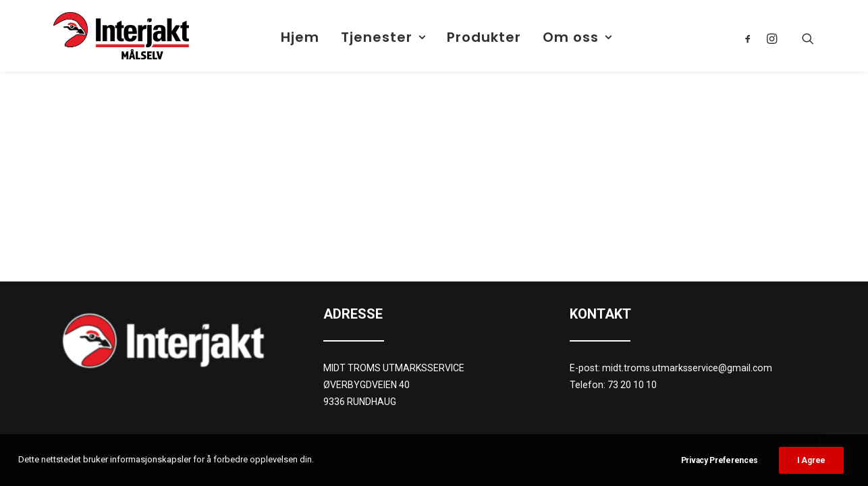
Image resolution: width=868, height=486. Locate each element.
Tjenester (383, 37)
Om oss (577, 37)
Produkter (484, 37)
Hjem (300, 37)
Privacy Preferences (720, 460)
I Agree (811, 460)
